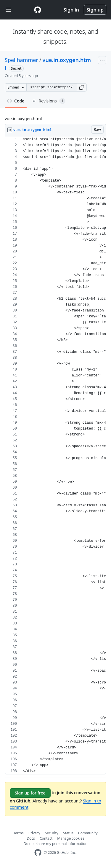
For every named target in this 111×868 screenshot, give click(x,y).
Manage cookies (71, 838)
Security (52, 833)
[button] (82, 87)
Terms (18, 833)
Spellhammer (21, 60)
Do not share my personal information (56, 844)
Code (16, 101)
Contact (46, 838)
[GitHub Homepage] (38, 852)
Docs (31, 838)
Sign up (95, 10)
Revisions (49, 101)
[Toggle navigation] (8, 10)
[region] (55, 455)
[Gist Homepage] (38, 10)
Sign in (71, 10)
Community (88, 833)
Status (68, 833)
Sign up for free (30, 793)
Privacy (34, 833)
